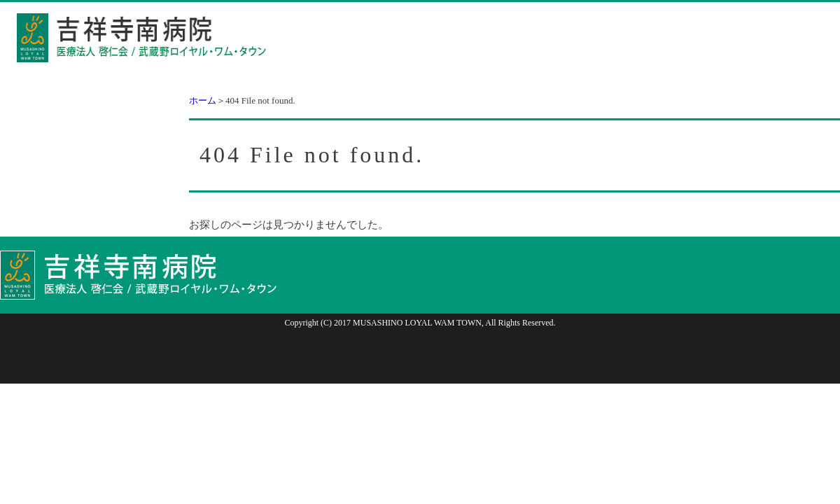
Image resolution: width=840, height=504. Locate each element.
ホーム (203, 100)
